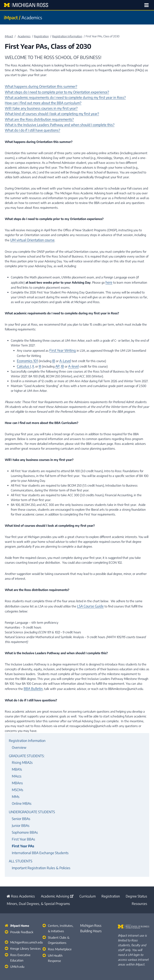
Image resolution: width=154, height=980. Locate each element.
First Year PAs (22, 823)
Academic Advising (55, 870)
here (108, 276)
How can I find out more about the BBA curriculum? (39, 101)
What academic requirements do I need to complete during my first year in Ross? (59, 96)
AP (55, 358)
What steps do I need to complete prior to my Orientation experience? (52, 91)
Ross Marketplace (59, 920)
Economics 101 (26, 353)
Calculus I (23, 358)
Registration (110, 870)
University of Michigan (94, 962)
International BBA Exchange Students (37, 829)
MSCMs (17, 773)
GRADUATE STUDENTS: (25, 743)
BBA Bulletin (32, 679)
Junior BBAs (19, 805)
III (38, 358)
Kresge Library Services (25, 920)
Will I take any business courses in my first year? (37, 105)
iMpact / (12, 17)
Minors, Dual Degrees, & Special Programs (34, 877)
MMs (15, 779)
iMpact (9, 36)
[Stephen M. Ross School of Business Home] (134, 900)
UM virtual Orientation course (30, 234)
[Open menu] (147, 5)
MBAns (17, 767)
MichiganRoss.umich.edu (26, 914)
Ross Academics (18, 870)
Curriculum (86, 870)
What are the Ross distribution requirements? (35, 115)
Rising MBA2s (21, 749)
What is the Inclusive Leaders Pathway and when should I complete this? (54, 120)
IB (51, 353)
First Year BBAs (22, 817)
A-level (70, 358)
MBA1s (16, 755)
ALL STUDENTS (19, 837)
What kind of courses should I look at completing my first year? (47, 110)
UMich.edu (17, 936)
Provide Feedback (21, 904)
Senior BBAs (20, 799)
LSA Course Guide (89, 597)
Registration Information (25, 730)
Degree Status (138, 870)
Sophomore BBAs (23, 811)
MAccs (16, 761)
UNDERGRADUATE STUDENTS (30, 793)
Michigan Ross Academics (51, 969)
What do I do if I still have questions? (29, 125)
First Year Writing (61, 343)
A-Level (62, 353)
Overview (18, 736)
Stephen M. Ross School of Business (96, 969)
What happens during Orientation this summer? (37, 86)
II (31, 358)
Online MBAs (20, 785)
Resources (141, 877)
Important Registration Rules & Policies (38, 843)
